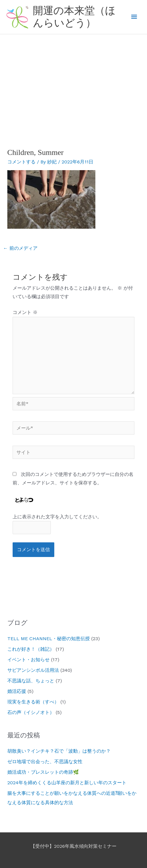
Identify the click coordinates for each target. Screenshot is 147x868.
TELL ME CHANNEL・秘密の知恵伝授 (49, 639)
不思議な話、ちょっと (31, 681)
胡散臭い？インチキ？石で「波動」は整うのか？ (59, 751)
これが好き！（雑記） (31, 649)
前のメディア (20, 248)
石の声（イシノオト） (31, 712)
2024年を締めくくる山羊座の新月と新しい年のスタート (67, 783)
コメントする (21, 162)
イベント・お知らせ (28, 660)
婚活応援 (17, 691)
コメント (25, 312)
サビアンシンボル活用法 (33, 670)
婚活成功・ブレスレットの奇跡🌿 (43, 772)
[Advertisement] (73, 78)
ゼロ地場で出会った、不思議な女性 (45, 762)
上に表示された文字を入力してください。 (57, 517)
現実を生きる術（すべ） (33, 702)
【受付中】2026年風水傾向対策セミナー (73, 846)
